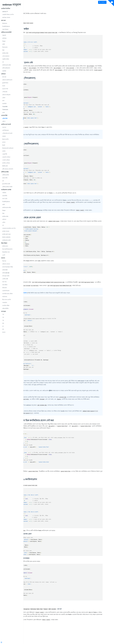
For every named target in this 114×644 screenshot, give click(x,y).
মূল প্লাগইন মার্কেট (6, 184)
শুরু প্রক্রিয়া (5, 285)
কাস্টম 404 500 (6, 273)
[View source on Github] (111, 3)
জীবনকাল (5, 288)
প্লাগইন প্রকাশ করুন (6, 234)
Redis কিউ (38, 9)
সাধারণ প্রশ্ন (37, 622)
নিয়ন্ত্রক (4, 41)
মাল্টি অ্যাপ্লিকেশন (6, 68)
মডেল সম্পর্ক (5, 89)
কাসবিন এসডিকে (6, 163)
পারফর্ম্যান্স (5, 303)
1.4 (3, 314)
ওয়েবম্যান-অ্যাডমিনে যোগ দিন (9, 228)
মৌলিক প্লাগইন (6, 175)
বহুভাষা (4, 136)
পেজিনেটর (5, 92)
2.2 (3, 329)
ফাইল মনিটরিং (5, 308)
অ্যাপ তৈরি (5, 199)
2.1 (3, 326)
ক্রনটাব (4, 151)
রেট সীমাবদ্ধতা (6, 130)
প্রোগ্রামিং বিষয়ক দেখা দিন (8, 15)
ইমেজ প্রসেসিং (6, 139)
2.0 (3, 323)
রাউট (4, 44)
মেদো (4, 113)
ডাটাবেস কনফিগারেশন (7, 80)
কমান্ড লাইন (5, 178)
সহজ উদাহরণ (5, 29)
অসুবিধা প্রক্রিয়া (6, 59)
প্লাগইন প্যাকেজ (6, 231)
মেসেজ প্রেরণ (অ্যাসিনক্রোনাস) (46, 148)
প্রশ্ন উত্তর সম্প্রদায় (6, 18)
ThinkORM (5, 107)
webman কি (5, 12)
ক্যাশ (3, 101)
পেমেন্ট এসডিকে (6, 160)
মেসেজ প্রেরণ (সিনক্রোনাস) (45, 82)
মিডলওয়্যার (5, 47)
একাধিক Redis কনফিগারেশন (45, 495)
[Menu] (11, 643)
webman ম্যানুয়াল (12, 5)
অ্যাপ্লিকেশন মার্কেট (6, 240)
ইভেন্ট (4, 145)
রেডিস (4, 98)
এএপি (4, 255)
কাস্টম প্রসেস (5, 246)
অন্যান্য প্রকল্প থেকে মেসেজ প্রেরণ (47, 224)
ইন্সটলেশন (37, 19)
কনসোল (46, 301)
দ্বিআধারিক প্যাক (6, 252)
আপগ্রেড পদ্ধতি (6, 276)
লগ (3, 62)
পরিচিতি (4, 193)
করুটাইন (4, 71)
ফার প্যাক (4, 282)
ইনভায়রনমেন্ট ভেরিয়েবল (8, 148)
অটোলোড (5, 297)
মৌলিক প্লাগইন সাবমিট (7, 187)
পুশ (3, 181)
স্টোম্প (4, 121)
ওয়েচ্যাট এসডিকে (6, 157)
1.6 (3, 320)
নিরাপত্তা (4, 261)
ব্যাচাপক (4, 127)
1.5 (3, 317)
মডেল (4, 86)
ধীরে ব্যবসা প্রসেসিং (7, 300)
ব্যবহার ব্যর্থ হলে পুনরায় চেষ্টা (43, 65)
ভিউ (3, 50)
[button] (102, 2)
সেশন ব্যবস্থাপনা (6, 56)
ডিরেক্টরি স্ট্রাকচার (6, 26)
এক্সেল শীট (5, 154)
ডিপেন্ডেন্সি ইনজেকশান (7, 249)
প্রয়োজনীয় (5, 196)
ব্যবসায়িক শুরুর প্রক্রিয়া (7, 294)
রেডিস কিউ (5, 118)
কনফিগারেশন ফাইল (7, 65)
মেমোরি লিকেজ (6, 291)
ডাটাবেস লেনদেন (6, 264)
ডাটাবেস (4, 219)
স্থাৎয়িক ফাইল (5, 53)
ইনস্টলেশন (5, 23)
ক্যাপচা (4, 142)
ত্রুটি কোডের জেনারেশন (8, 169)
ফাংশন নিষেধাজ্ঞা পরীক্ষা (8, 267)
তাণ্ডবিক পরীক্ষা (6, 306)
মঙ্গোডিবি (4, 104)
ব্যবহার (36, 285)
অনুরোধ (4, 35)
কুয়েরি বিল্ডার (5, 83)
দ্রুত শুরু (4, 77)
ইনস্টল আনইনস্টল (6, 237)
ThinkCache (5, 110)
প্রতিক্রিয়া (4, 38)
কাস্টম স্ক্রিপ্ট (5, 270)
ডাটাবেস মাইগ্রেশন (6, 95)
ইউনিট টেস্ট (5, 166)
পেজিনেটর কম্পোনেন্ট (7, 133)
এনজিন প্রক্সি (5, 279)
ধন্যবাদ (4, 332)
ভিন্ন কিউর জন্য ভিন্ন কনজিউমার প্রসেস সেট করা (54, 434)
